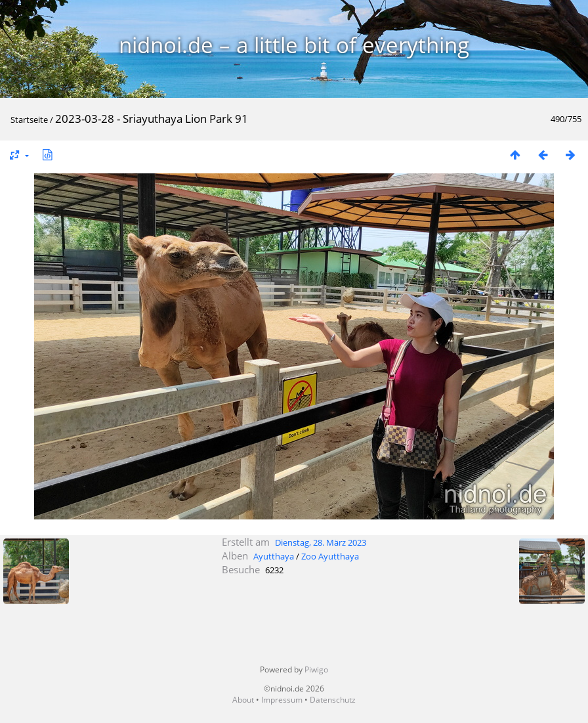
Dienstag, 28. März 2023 (321, 542)
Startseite (29, 120)
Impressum (282, 700)
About (243, 700)
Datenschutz (333, 700)
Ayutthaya (274, 556)
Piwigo (316, 669)
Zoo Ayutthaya (330, 556)
